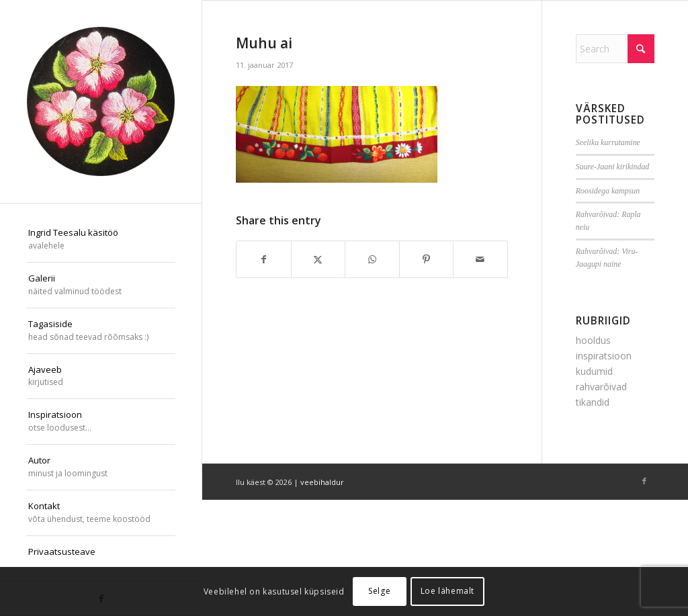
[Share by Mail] (480, 259)
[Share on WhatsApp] (372, 259)
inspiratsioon (604, 356)
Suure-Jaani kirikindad (613, 167)
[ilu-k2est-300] (101, 101)
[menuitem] (101, 240)
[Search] (615, 49)
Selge (379, 591)
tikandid (593, 402)
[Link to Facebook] (644, 481)
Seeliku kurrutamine (608, 142)
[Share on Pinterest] (427, 259)
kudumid (594, 371)
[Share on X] (318, 259)
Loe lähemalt (447, 591)
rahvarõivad (601, 387)
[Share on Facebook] (264, 259)
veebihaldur (322, 482)
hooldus (593, 340)
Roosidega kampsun (608, 191)
